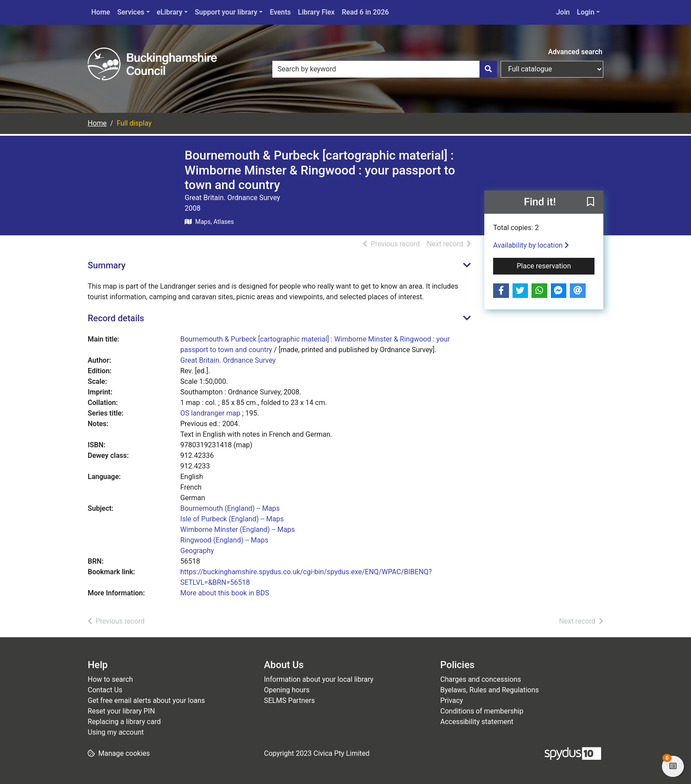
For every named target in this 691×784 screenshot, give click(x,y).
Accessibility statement (477, 722)
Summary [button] (107, 265)
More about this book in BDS (225, 593)
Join (563, 12)
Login (586, 12)
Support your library (226, 12)
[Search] (488, 69)
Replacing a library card (124, 722)
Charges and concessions (481, 679)
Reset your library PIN (121, 711)
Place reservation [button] (556, 265)
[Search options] (552, 69)
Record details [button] (116, 318)
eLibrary (170, 12)
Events (280, 12)
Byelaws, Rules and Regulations (490, 690)
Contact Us (105, 690)
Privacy (452, 700)
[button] (591, 202)
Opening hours (287, 690)
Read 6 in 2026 (365, 12)
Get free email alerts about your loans (146, 700)
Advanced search (575, 52)
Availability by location (531, 245)
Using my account (116, 732)
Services (131, 12)
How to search (110, 679)
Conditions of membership (482, 711)
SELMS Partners (289, 700)
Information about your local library (319, 679)
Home (101, 12)
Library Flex (316, 12)
